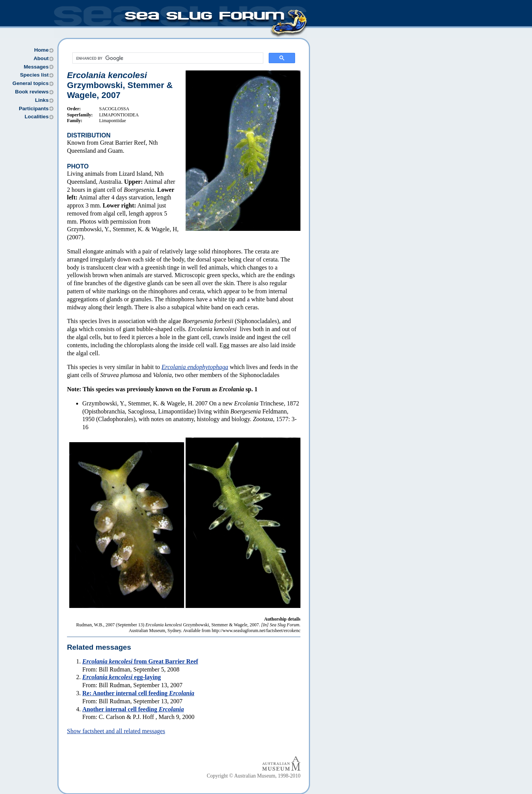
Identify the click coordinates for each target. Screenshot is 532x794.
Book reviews (32, 92)
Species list (34, 75)
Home (41, 50)
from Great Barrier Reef (140, 661)
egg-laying (122, 677)
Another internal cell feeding (133, 709)
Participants (34, 109)
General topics (31, 83)
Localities (37, 117)
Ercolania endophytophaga (195, 367)
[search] (167, 58)
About (41, 58)
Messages (36, 67)
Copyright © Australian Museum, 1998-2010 (254, 776)
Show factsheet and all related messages (116, 731)
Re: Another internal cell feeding (138, 693)
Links (42, 100)
